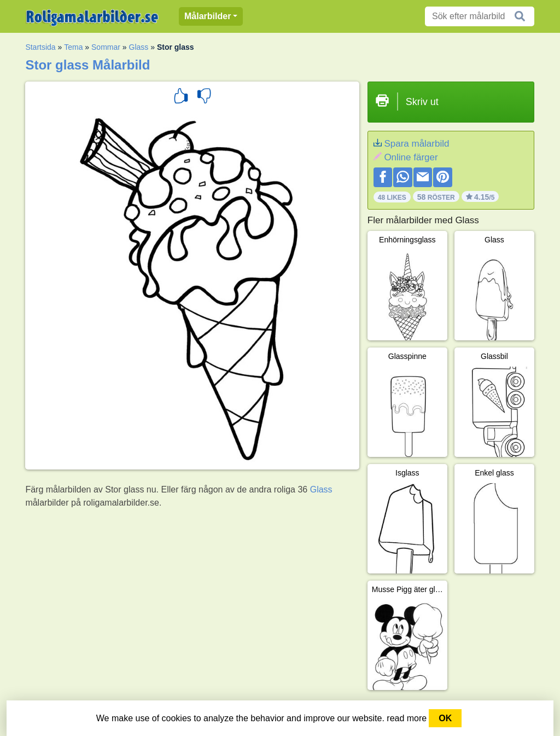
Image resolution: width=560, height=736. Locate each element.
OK (445, 718)
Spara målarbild (416, 144)
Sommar (106, 47)
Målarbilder (208, 16)
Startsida (40, 47)
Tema (73, 47)
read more (407, 718)
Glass (139, 47)
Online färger (411, 157)
